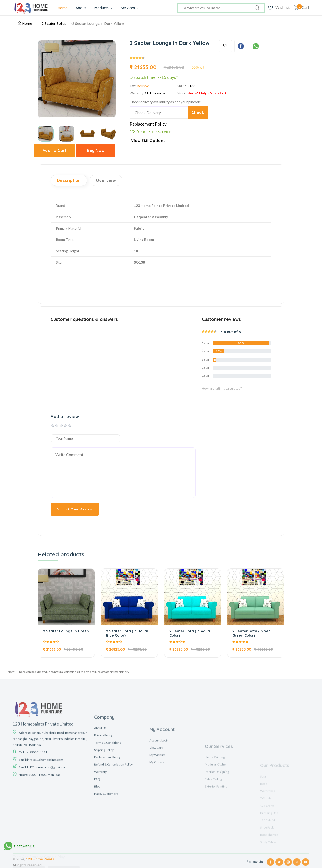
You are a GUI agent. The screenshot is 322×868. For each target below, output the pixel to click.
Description (69, 180)
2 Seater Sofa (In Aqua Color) (190, 633)
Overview (106, 180)
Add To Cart (55, 150)
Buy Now (96, 150)
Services (130, 8)
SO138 (190, 86)
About (81, 8)
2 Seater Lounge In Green (66, 631)
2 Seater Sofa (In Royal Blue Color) (127, 633)
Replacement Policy (148, 124)
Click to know (155, 93)
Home (63, 8)
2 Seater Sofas (54, 24)
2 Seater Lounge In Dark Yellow (98, 24)
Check (198, 112)
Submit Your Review (75, 509)
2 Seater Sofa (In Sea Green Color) (252, 633)
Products (103, 8)
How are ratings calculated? (222, 388)
